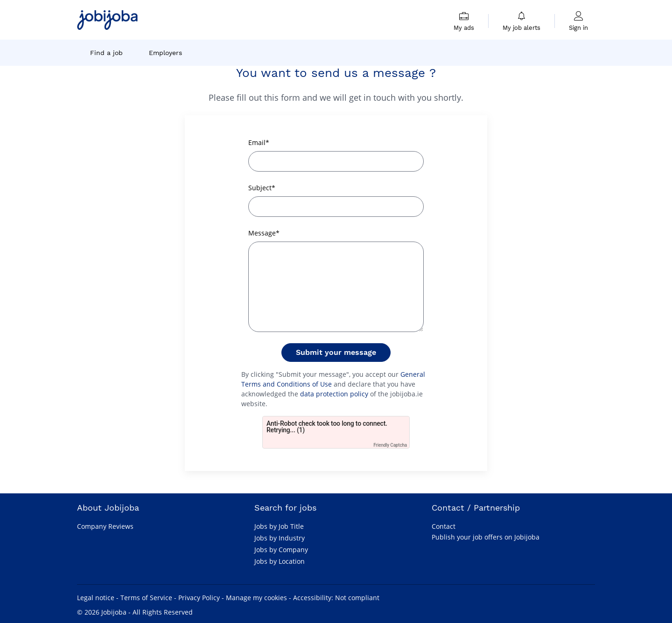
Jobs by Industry (280, 538)
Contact (444, 526)
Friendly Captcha (390, 445)
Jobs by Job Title (279, 526)
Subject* (262, 188)
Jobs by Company (281, 550)
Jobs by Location (280, 561)
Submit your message (336, 352)
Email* (259, 142)
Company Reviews (105, 526)
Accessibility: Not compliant (336, 598)
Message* (264, 233)
